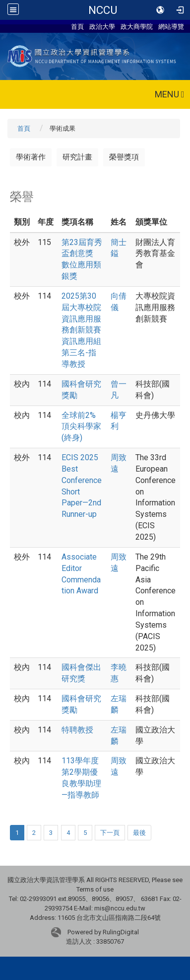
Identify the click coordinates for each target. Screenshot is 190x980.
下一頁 (110, 833)
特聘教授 (77, 730)
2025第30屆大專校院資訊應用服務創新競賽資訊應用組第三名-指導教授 (81, 330)
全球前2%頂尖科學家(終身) (81, 427)
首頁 (77, 26)
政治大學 (102, 26)
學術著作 (31, 157)
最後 (139, 833)
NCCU (103, 10)
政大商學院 (137, 26)
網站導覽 (171, 26)
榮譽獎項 (124, 157)
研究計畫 (77, 157)
